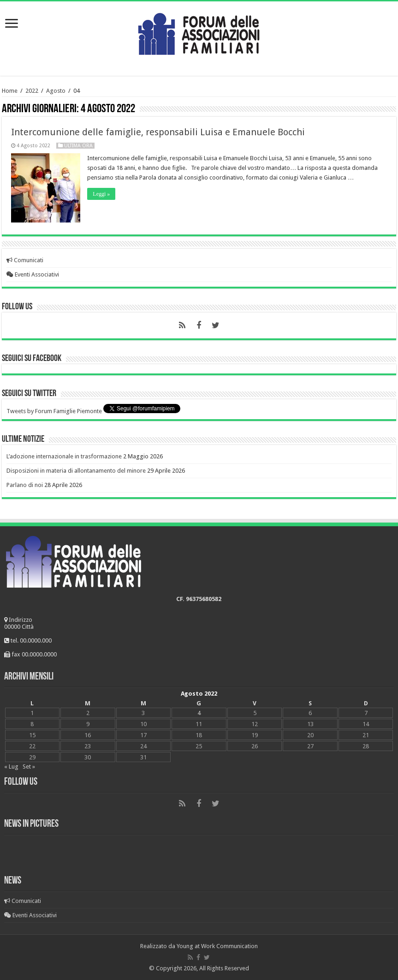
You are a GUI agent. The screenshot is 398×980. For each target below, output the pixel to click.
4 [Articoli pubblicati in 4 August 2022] (199, 713)
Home (10, 91)
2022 (32, 91)
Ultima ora (78, 146)
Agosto (56, 91)
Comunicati (25, 260)
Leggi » (101, 194)
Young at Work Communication (217, 946)
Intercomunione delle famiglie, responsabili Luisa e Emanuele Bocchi (158, 132)
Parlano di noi (25, 485)
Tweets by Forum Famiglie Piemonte (54, 411)
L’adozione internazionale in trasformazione (64, 456)
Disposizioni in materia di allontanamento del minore (76, 471)
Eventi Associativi (33, 274)
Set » (29, 767)
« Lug (11, 767)
